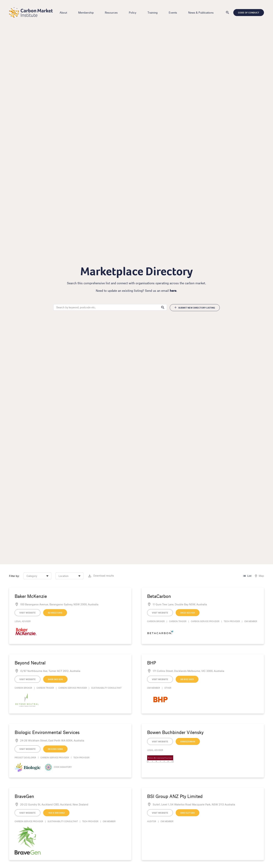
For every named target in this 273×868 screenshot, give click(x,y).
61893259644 (188, 741)
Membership (86, 12)
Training (153, 12)
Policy (133, 12)
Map (258, 576)
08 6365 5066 (56, 749)
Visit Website (29, 613)
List (246, 576)
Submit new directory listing (194, 308)
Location (65, 576)
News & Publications (201, 12)
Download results (102, 576)
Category (33, 576)
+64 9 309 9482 (57, 813)
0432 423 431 (188, 613)
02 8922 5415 (56, 613)
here (173, 291)
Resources (111, 12)
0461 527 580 (188, 813)
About (63, 12)
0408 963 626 (56, 679)
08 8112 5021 (187, 679)
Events (173, 12)
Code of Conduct (248, 13)
